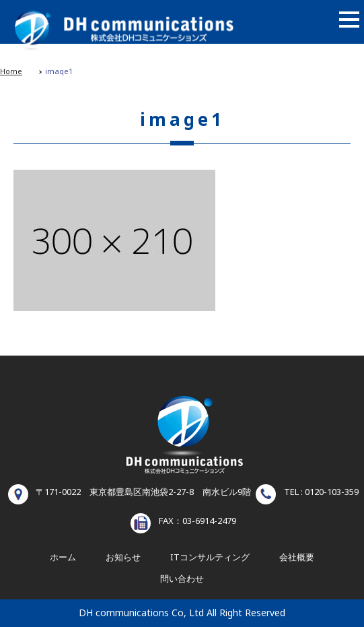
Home (11, 72)
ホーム (63, 558)
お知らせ (123, 558)
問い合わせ (182, 579)
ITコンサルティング (210, 558)
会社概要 (297, 558)
